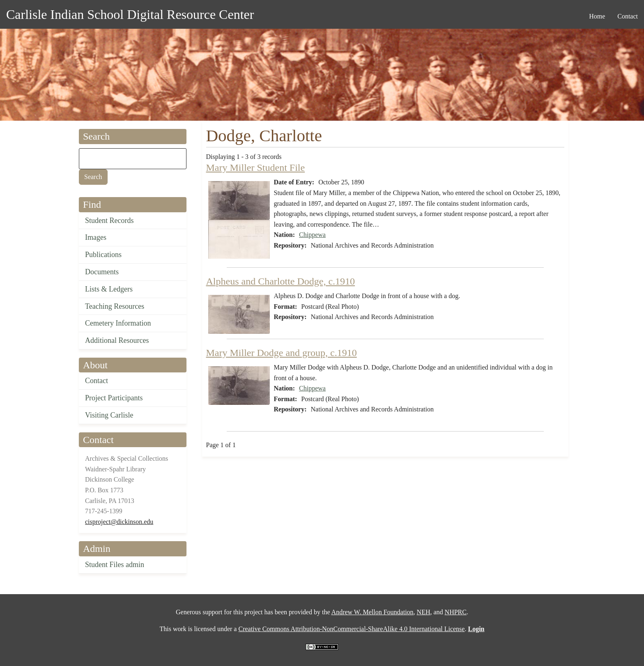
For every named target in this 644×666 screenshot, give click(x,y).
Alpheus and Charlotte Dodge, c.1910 (281, 281)
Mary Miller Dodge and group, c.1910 (282, 353)
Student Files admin (115, 565)
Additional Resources (117, 340)
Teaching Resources (115, 306)
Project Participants (114, 398)
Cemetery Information (118, 323)
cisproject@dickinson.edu (119, 522)
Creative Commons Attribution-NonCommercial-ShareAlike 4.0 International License (351, 629)
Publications (103, 255)
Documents (102, 272)
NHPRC (456, 612)
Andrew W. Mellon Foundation (373, 612)
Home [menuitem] (597, 16)
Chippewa (312, 235)
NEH (424, 612)
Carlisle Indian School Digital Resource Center (130, 14)
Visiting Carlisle (109, 415)
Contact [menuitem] (628, 16)
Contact (97, 381)
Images (96, 237)
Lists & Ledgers (109, 289)
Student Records (109, 220)
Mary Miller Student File (256, 168)
